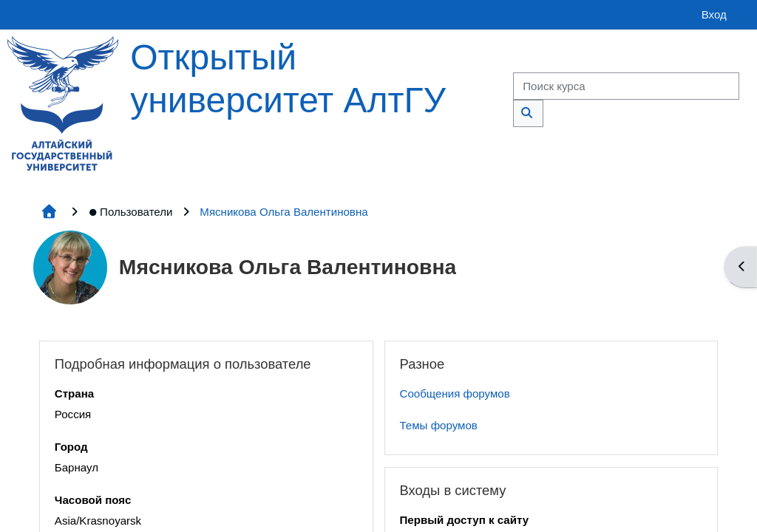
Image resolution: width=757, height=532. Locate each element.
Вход (714, 14)
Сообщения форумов (455, 393)
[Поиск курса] (626, 86)
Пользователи (130, 212)
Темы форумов (439, 425)
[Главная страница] (63, 102)
